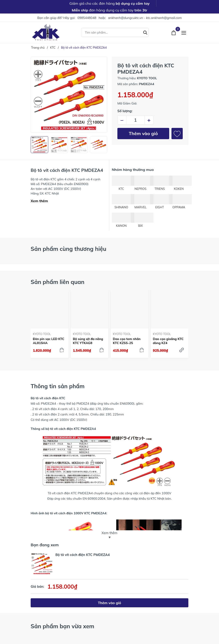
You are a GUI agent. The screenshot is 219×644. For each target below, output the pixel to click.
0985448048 (87, 18)
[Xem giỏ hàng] (174, 32)
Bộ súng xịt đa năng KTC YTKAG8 (88, 341)
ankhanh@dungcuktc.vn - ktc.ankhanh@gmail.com (145, 18)
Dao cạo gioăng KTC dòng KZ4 (168, 341)
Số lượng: (125, 111)
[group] (69, 95)
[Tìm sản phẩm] (115, 32)
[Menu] (184, 32)
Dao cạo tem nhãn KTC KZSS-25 (127, 341)
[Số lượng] (135, 120)
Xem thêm (39, 201)
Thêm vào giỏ (143, 133)
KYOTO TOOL (42, 334)
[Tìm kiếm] (145, 32)
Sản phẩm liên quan (58, 282)
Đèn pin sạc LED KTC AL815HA (49, 341)
